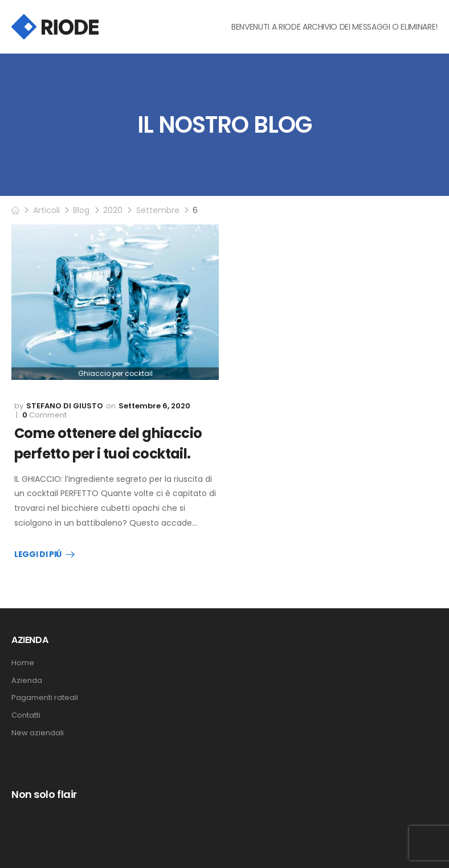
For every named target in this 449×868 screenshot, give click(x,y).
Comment (44, 415)
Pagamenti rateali (45, 698)
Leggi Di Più (38, 555)
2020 (113, 210)
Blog (81, 210)
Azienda (27, 681)
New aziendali (38, 733)
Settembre (158, 210)
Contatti (26, 715)
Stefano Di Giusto (65, 406)
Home (23, 663)
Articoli (46, 210)
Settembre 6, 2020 (154, 406)
